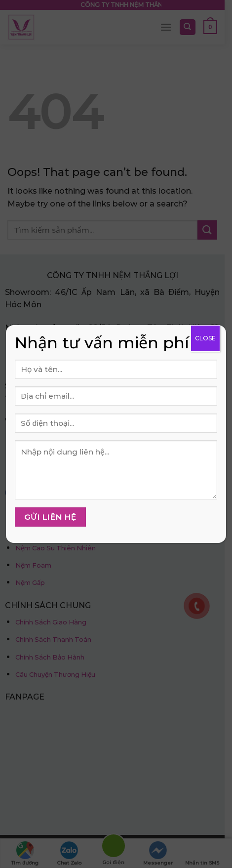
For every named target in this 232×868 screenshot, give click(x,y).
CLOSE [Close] (205, 338)
